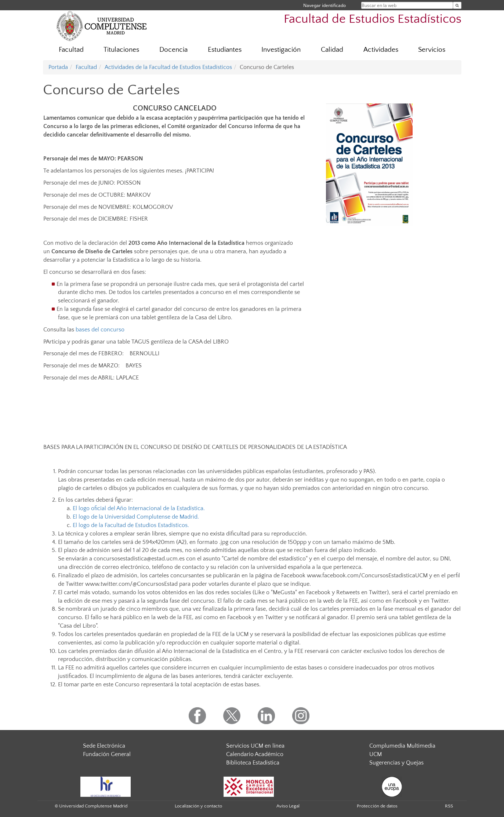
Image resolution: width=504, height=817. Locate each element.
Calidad (332, 50)
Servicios (432, 50)
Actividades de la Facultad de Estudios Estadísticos (168, 67)
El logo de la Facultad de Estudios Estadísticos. (131, 525)
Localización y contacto (198, 806)
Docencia (173, 50)
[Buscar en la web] (457, 5)
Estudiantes (225, 50)
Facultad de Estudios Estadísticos (373, 19)
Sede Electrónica (104, 746)
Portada (58, 67)
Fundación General (107, 754)
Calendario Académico (255, 754)
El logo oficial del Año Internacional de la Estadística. (139, 508)
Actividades (381, 50)
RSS (449, 806)
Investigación (281, 50)
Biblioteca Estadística (253, 763)
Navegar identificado (324, 5)
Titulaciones (121, 50)
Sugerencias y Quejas (396, 763)
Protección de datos (377, 806)
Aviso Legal (288, 806)
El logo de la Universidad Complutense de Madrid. (136, 517)
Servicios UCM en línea (255, 746)
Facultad (71, 50)
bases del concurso (100, 330)
